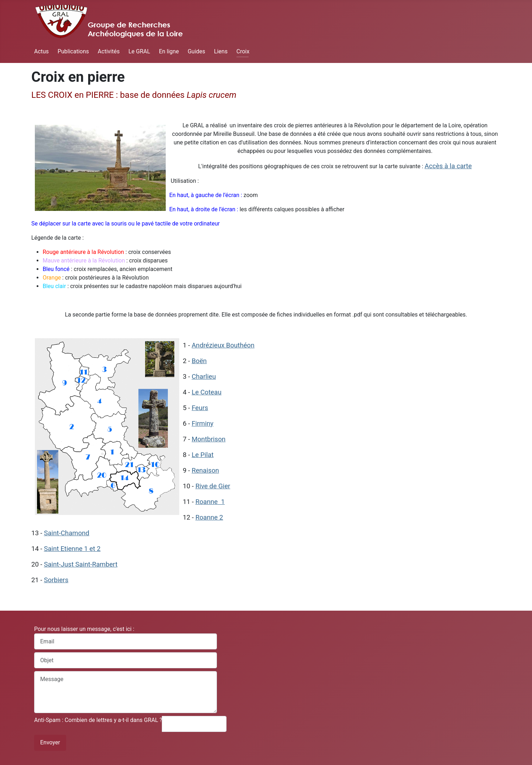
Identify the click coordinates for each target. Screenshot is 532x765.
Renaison (205, 471)
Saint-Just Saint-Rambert (81, 564)
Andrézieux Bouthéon (223, 345)
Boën (199, 361)
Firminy (203, 424)
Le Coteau (207, 392)
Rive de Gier (213, 486)
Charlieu (204, 377)
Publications (73, 51)
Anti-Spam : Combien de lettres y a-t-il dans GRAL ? (98, 720)
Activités (109, 51)
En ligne (169, 51)
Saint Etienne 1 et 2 (72, 549)
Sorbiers (56, 580)
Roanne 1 (210, 502)
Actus (41, 51)
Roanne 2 (209, 517)
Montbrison (209, 439)
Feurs (200, 408)
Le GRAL (139, 51)
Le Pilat (203, 455)
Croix (243, 51)
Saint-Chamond (66, 533)
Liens (221, 51)
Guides (196, 51)
